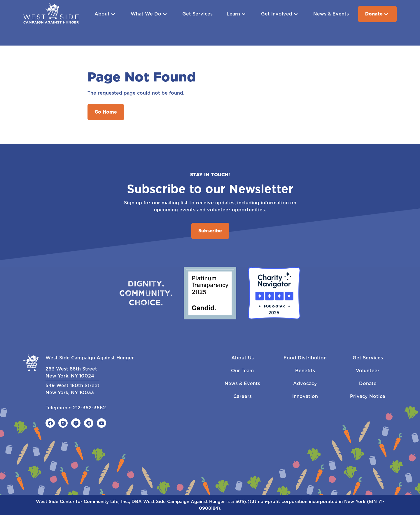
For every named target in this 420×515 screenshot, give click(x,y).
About (106, 14)
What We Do (149, 14)
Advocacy (305, 383)
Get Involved (280, 14)
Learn (237, 14)
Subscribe (210, 231)
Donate (377, 14)
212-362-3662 (89, 408)
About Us (243, 358)
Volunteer (368, 371)
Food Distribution (305, 358)
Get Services (197, 14)
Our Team (242, 371)
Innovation (305, 396)
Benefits (305, 371)
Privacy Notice (368, 396)
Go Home (106, 112)
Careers (243, 396)
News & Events (331, 14)
